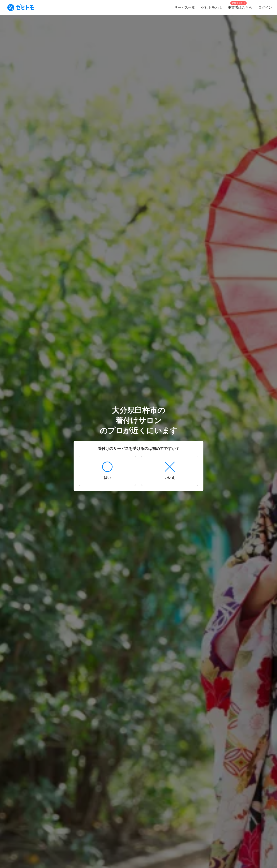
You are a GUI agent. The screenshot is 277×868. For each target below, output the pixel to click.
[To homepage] (21, 8)
